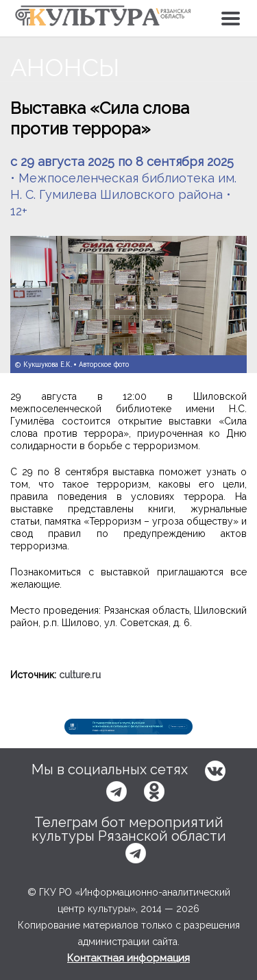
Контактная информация (128, 958)
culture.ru (80, 675)
